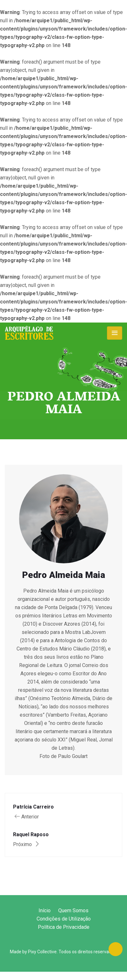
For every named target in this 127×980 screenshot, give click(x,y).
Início (45, 910)
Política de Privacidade (64, 927)
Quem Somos (73, 910)
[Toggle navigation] (115, 333)
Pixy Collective (42, 952)
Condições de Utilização (64, 919)
